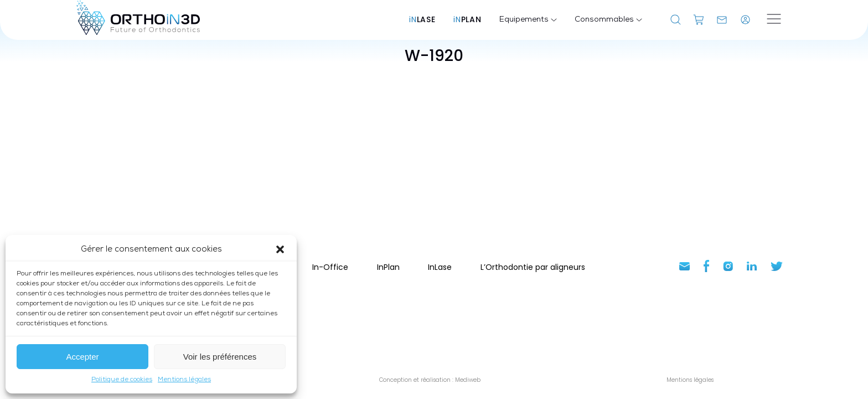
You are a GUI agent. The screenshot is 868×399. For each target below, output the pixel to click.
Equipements (528, 20)
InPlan (388, 267)
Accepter (82, 357)
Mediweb (467, 380)
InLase (440, 267)
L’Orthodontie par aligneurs (533, 267)
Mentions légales (184, 380)
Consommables (608, 20)
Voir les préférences (220, 357)
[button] (280, 249)
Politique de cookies (122, 380)
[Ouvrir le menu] (774, 20)
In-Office (330, 267)
